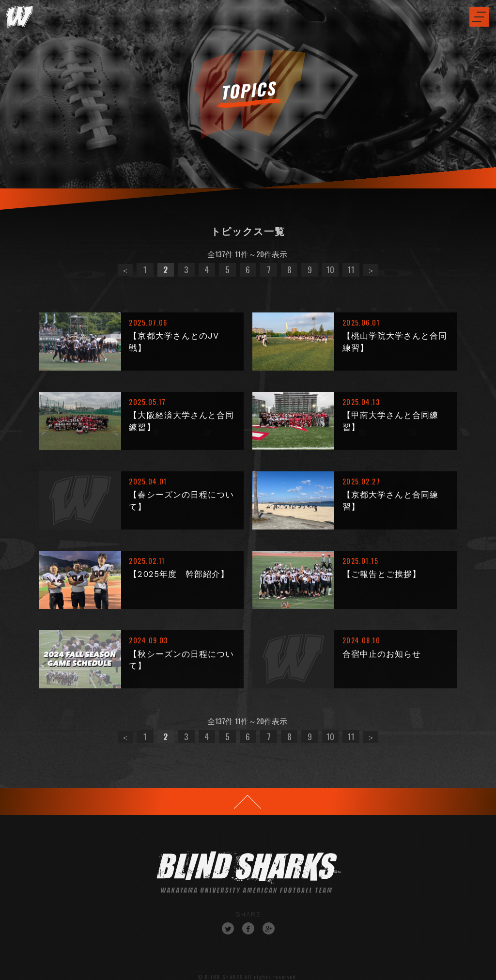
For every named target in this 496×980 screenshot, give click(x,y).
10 (330, 269)
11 (351, 269)
